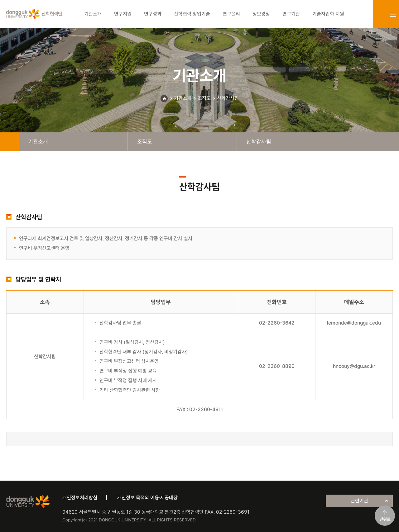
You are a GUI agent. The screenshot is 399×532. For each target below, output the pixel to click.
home (9, 142)
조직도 (204, 98)
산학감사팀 (228, 98)
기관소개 (183, 98)
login (379, 15)
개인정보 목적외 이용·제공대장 (147, 498)
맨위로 (385, 519)
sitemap (393, 15)
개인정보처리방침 (80, 498)
